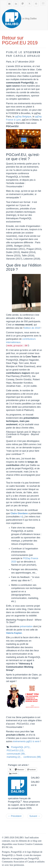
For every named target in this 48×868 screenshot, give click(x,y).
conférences (32, 757)
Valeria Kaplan (14, 633)
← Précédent (15, 816)
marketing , (14, 757)
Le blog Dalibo (19, 19)
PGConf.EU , (16, 750)
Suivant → (35, 816)
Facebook (32, 770)
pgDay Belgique (23, 117)
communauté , (16, 754)
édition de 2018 (32, 328)
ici (21, 517)
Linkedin (13, 773)
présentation (26, 626)
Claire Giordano (19, 513)
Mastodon (19, 769)
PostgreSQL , (21, 747)
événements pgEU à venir (26, 741)
